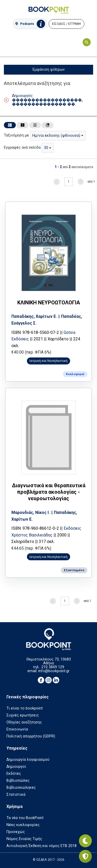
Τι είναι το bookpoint (25, 708)
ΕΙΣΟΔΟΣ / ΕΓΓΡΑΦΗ (66, 24)
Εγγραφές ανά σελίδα (22, 148)
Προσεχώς (16, 832)
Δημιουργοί (16, 767)
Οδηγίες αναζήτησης (24, 722)
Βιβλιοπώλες (18, 781)
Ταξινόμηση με (16, 135)
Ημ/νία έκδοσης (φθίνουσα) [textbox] (56, 136)
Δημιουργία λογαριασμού (28, 760)
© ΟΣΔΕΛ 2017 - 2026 (49, 860)
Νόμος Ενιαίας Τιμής (24, 839)
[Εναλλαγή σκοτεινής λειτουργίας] (85, 841)
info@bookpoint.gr (54, 671)
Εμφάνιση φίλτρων (49, 70)
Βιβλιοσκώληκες (21, 788)
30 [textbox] (46, 148)
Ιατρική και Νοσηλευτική (48, 361)
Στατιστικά (16, 795)
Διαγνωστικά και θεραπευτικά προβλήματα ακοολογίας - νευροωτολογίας (49, 492)
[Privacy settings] (85, 856)
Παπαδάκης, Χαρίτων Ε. (34, 316)
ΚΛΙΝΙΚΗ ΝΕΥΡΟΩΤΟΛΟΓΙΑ (49, 303)
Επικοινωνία (17, 729)
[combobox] (58, 136)
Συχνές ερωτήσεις (23, 715)
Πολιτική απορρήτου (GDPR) (31, 736)
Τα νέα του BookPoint (25, 818)
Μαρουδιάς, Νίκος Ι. (31, 512)
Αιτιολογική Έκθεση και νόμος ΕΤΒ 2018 (42, 846)
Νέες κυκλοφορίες (23, 825)
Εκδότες (14, 774)
